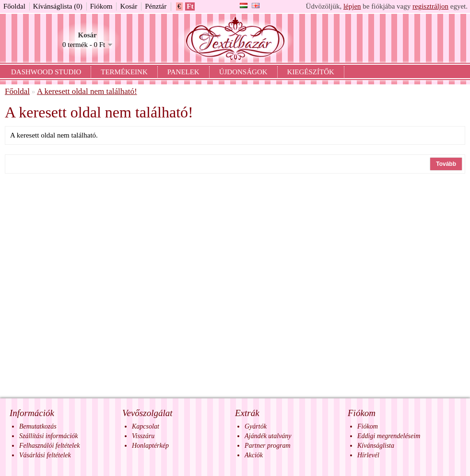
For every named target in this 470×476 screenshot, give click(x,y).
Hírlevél (368, 455)
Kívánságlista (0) (58, 6)
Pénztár (156, 6)
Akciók (254, 455)
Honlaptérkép (150, 446)
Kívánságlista (376, 446)
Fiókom (101, 6)
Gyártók (256, 426)
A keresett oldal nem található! (87, 91)
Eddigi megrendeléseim (389, 436)
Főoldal (14, 6)
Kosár (129, 6)
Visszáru (143, 436)
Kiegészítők (311, 72)
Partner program (268, 446)
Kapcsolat (146, 426)
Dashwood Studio (46, 72)
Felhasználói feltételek (49, 446)
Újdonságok (243, 72)
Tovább (446, 164)
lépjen (352, 6)
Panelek (183, 72)
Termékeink (124, 72)
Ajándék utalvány (268, 436)
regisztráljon (430, 6)
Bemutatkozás (38, 426)
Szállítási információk (49, 436)
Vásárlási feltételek (45, 455)
